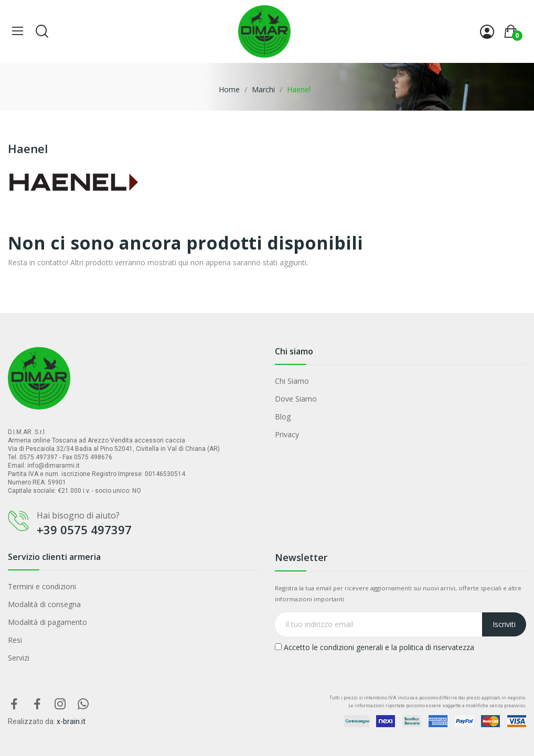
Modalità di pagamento (47, 622)
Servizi (19, 658)
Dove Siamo (296, 399)
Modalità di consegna (44, 604)
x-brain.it (71, 721)
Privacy (287, 434)
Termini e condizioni (42, 586)
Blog (283, 417)
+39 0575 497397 (84, 530)
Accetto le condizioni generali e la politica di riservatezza (375, 647)
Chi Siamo (292, 381)
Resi (15, 640)
